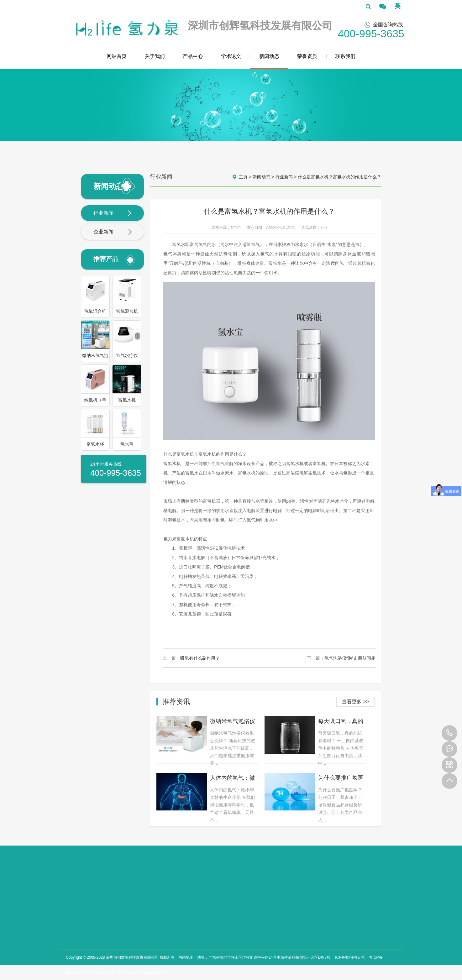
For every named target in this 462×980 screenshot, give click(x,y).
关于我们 (155, 56)
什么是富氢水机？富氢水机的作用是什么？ (339, 177)
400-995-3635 (449, 733)
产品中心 (193, 56)
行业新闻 (113, 213)
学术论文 (231, 56)
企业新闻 (113, 232)
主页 (243, 177)
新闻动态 (269, 61)
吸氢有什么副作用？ (200, 658)
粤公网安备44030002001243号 (143, 972)
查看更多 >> (355, 702)
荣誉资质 (307, 56)
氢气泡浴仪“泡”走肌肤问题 (350, 658)
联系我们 (345, 56)
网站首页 (117, 56)
